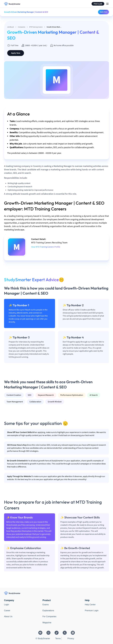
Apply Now (103, 12)
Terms (58, 638)
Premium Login (92, 611)
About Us (8, 616)
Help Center (90, 605)
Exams (46, 605)
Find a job (98, 4)
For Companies (49, 616)
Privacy (71, 638)
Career (7, 611)
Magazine (47, 623)
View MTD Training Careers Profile (46, 247)
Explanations (48, 611)
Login (7, 605)
